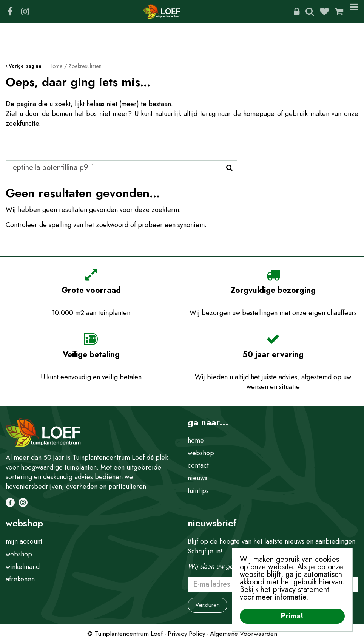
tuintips (198, 491)
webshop (201, 453)
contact (198, 465)
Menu (354, 11)
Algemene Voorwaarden (244, 634)
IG (25, 11)
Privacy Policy (186, 634)
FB (10, 11)
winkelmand (23, 567)
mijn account (24, 541)
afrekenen (20, 579)
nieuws (197, 478)
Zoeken (310, 11)
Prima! (292, 616)
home (196, 441)
